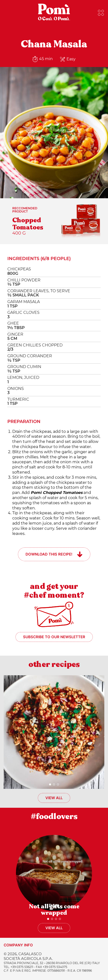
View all (54, 798)
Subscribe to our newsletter (54, 637)
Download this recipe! (49, 554)
